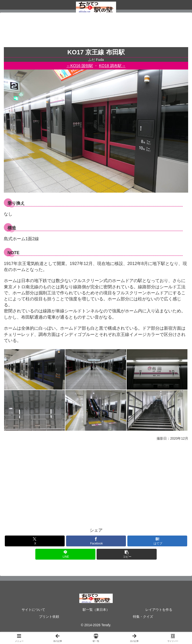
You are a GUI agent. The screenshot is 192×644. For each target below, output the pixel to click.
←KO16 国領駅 (80, 66)
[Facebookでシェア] (96, 541)
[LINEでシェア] (65, 554)
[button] (127, 554)
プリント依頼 (49, 617)
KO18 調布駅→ (112, 66)
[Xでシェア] (35, 541)
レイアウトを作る (159, 610)
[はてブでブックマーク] (157, 541)
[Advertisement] (96, 31)
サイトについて (33, 610)
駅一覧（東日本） (96, 610)
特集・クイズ (143, 617)
